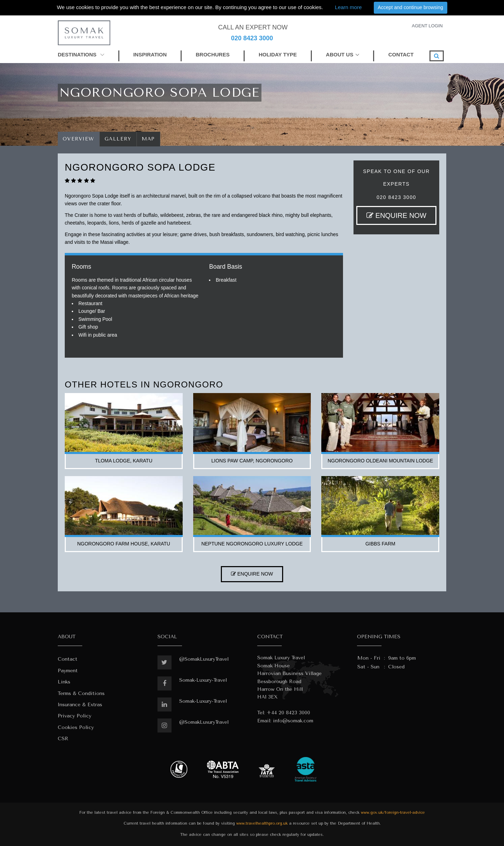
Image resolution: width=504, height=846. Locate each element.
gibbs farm (380, 544)
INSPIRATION (150, 54)
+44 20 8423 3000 (288, 713)
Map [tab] (149, 139)
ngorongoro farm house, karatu (124, 544)
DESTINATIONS (81, 54)
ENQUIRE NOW (396, 215)
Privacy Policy (75, 716)
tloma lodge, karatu (124, 461)
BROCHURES (213, 54)
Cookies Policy (76, 727)
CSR (63, 739)
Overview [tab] (79, 139)
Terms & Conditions (81, 693)
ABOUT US (339, 54)
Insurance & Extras (80, 705)
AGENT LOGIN (427, 26)
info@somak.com (293, 721)
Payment (68, 671)
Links (64, 682)
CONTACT (401, 54)
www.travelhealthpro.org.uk (262, 823)
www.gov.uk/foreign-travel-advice (393, 813)
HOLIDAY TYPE (278, 54)
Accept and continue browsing (410, 7)
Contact (68, 659)
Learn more (348, 7)
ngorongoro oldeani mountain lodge (380, 461)
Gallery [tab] (118, 139)
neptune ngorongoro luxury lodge (252, 544)
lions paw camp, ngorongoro (252, 461)
